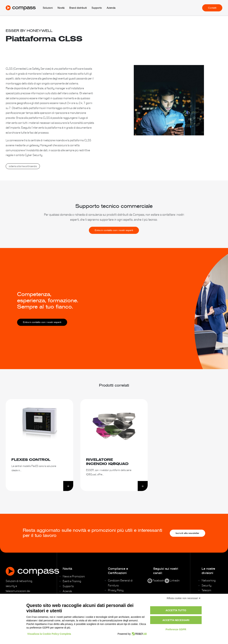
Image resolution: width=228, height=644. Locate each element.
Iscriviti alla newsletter (187, 533)
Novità (61, 8)
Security (207, 585)
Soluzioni (48, 8)
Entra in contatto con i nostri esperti (114, 237)
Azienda (111, 8)
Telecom (206, 590)
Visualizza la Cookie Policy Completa (49, 634)
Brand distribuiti (78, 8)
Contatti (212, 8)
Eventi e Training (72, 581)
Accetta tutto (176, 610)
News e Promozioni (74, 576)
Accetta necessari (176, 620)
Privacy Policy (116, 590)
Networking (209, 580)
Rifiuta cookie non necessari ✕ (184, 598)
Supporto (97, 8)
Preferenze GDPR (176, 629)
